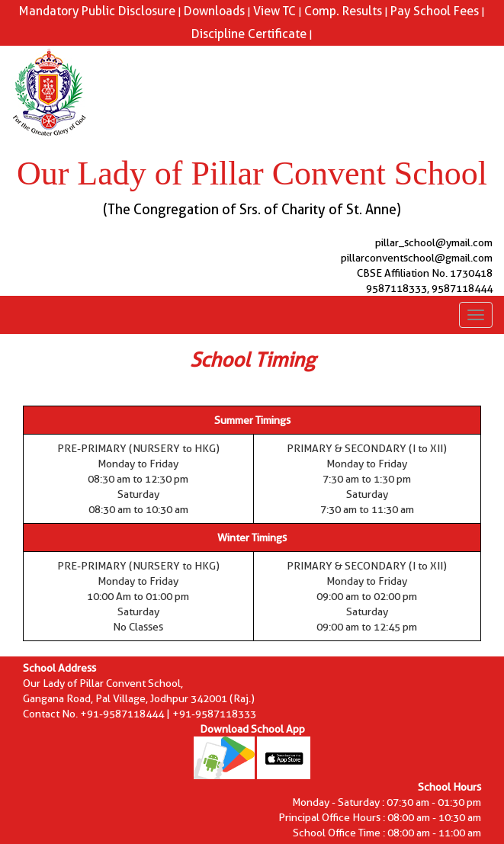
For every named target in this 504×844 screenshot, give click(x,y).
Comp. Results (343, 11)
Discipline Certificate (249, 34)
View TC (274, 11)
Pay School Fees (435, 11)
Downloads (214, 11)
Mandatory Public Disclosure (97, 11)
